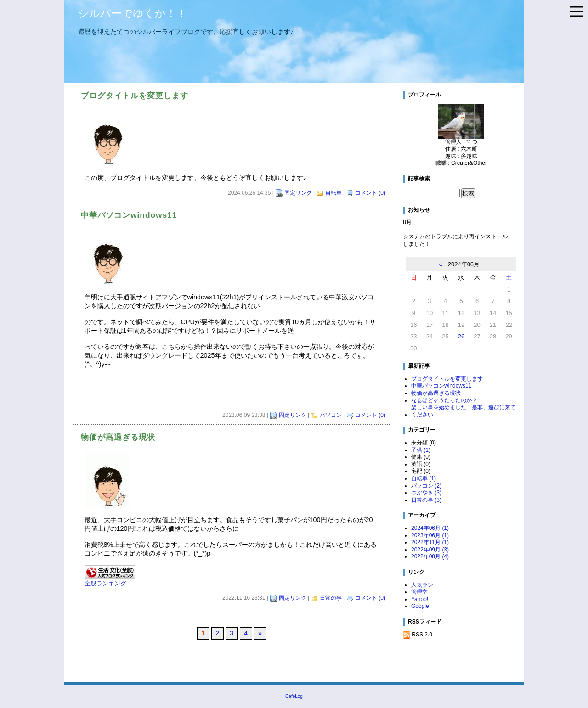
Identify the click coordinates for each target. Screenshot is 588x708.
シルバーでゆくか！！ (133, 13)
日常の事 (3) (426, 500)
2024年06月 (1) (430, 528)
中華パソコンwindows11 (441, 386)
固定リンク (298, 193)
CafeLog (294, 696)
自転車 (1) (424, 478)
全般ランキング (105, 583)
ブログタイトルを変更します (447, 379)
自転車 (334, 193)
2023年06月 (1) (430, 535)
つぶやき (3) (426, 493)
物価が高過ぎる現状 (436, 393)
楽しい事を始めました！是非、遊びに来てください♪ (464, 411)
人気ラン (422, 585)
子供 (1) (421, 450)
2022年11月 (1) (430, 542)
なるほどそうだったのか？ (444, 400)
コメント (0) (370, 193)
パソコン (331, 415)
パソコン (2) (426, 486)
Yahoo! (420, 599)
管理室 (419, 592)
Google (420, 606)
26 (461, 336)
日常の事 (331, 598)
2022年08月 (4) (430, 556)
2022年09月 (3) (430, 550)
